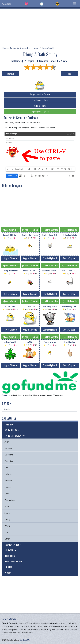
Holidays (9, 480)
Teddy (7, 519)
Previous (10, 74)
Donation (6, 395)
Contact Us (25, 640)
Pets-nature (10, 500)
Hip (6, 468)
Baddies (8, 448)
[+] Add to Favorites (10, 230)
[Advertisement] (40, 27)
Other (7, 539)
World (7, 532)
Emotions (9, 455)
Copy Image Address (40, 100)
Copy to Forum (40, 106)
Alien (7, 442)
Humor (36, 48)
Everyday (9, 461)
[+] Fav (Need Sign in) (40, 111)
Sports (7, 513)
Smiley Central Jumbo (20, 48)
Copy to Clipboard (10, 258)
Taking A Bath (48, 48)
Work (7, 526)
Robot (7, 506)
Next (70, 74)
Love (7, 493)
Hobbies (8, 474)
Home (5, 48)
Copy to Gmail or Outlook (40, 94)
